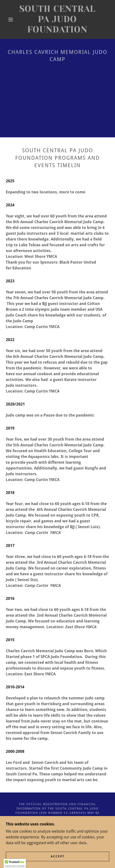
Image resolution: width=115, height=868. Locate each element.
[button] (11, 19)
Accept (58, 856)
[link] (57, 19)
